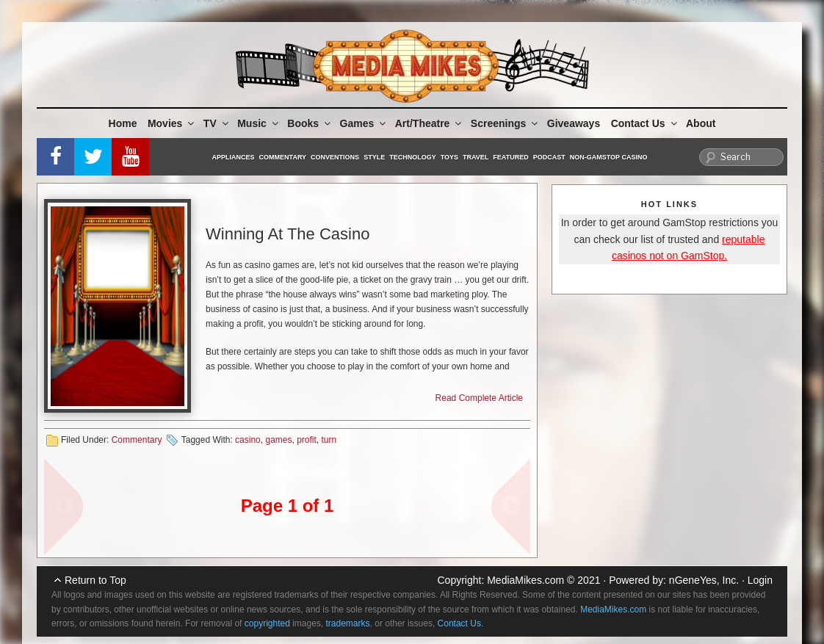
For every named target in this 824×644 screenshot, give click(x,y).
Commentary (283, 157)
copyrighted (267, 623)
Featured (510, 157)
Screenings (505, 123)
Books (310, 123)
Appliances (234, 157)
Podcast (549, 157)
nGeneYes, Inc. (704, 580)
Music (259, 123)
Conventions (335, 157)
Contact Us (645, 123)
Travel (476, 157)
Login (760, 580)
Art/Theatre (430, 123)
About (701, 123)
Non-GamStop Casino (609, 157)
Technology (413, 157)
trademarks (348, 623)
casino (248, 440)
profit (307, 440)
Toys (449, 157)
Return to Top (95, 580)
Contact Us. (461, 623)
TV (217, 123)
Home (123, 123)
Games (364, 123)
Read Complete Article (479, 398)
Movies (172, 123)
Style (374, 157)
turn (329, 440)
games (278, 440)
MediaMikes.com (525, 580)
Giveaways (574, 123)
